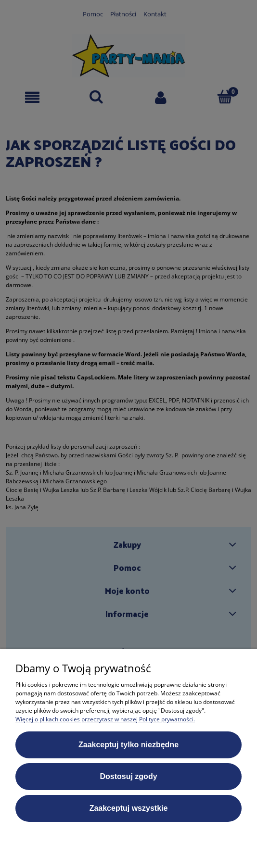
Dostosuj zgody (128, 776)
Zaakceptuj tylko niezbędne (128, 745)
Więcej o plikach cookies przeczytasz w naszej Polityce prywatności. (105, 719)
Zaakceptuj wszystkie (129, 808)
